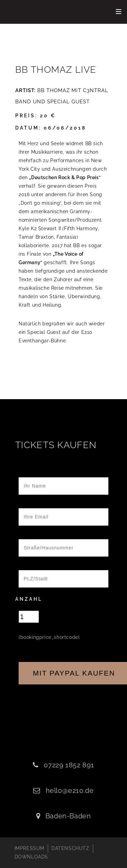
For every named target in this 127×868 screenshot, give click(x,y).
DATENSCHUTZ (70, 848)
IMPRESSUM (29, 848)
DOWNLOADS (31, 857)
